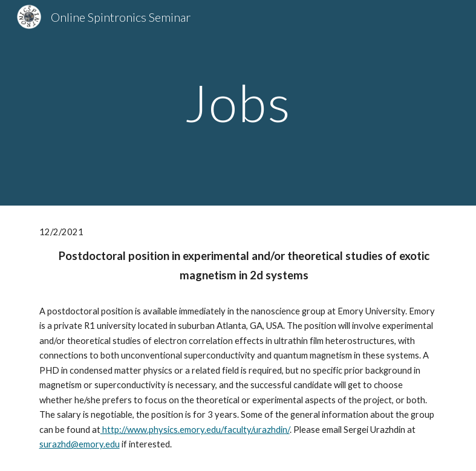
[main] (238, 102)
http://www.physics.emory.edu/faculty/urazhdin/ (195, 430)
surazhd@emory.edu (80, 444)
